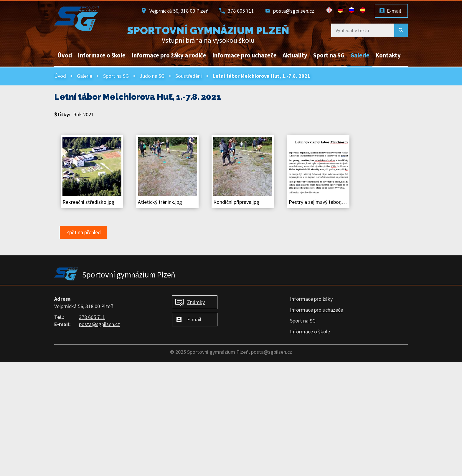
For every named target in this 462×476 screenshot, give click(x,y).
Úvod (65, 55)
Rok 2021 (83, 114)
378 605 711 (241, 11)
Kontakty (388, 55)
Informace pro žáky (311, 299)
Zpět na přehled (84, 232)
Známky (196, 302)
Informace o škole (102, 55)
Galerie (360, 55)
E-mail (394, 11)
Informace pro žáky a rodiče (169, 55)
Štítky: (62, 114)
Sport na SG (329, 55)
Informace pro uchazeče (244, 55)
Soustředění (189, 76)
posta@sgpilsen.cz (294, 11)
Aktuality (295, 55)
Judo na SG (152, 76)
